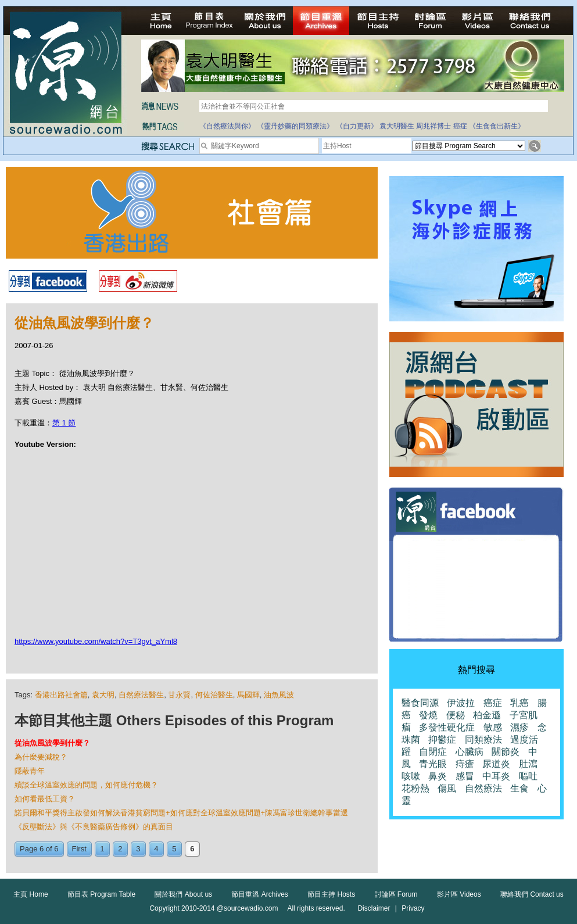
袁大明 (103, 695)
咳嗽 (411, 776)
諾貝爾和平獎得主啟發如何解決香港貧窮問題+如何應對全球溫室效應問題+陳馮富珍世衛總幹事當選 (181, 813)
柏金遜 (487, 715)
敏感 (493, 727)
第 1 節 (64, 423)
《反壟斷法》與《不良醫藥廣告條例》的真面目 (94, 827)
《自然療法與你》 (227, 126)
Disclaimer (374, 908)
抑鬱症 (442, 739)
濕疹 (519, 727)
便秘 (456, 715)
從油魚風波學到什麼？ (52, 743)
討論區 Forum (396, 894)
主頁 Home (31, 894)
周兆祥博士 (433, 126)
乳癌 (519, 703)
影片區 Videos (459, 894)
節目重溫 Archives (259, 894)
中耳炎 (496, 776)
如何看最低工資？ (45, 799)
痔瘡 (465, 764)
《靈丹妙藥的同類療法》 (295, 126)
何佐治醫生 (214, 695)
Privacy (413, 908)
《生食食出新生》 (497, 126)
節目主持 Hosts (331, 894)
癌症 (460, 126)
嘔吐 (528, 776)
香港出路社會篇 (61, 695)
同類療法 (483, 739)
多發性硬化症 (447, 727)
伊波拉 (461, 703)
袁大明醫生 (397, 126)
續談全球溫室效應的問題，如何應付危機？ (86, 785)
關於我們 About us (183, 894)
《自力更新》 (357, 126)
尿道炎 (496, 764)
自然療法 (483, 788)
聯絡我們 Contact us (532, 894)
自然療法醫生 (141, 695)
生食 (519, 788)
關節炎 (506, 752)
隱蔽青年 (30, 771)
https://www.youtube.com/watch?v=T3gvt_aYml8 (96, 641)
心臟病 (470, 752)
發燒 (428, 715)
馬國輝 (248, 695)
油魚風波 (279, 695)
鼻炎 (438, 776)
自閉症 (433, 752)
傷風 (447, 788)
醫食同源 (420, 703)
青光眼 (433, 764)
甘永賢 (179, 695)
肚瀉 (528, 764)
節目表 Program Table (101, 894)
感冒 (465, 776)
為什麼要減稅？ (41, 757)
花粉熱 (415, 788)
